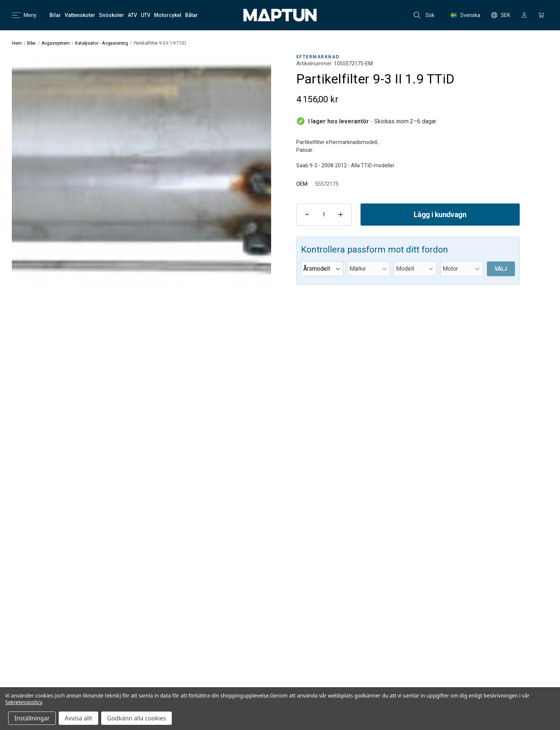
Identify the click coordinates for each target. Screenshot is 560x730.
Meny (24, 15)
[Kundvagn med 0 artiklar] (541, 15)
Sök (424, 15)
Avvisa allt (78, 718)
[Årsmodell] (322, 269)
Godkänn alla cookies (136, 718)
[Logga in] (524, 15)
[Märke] (369, 269)
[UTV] (146, 15)
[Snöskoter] (112, 15)
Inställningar (32, 718)
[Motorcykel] (168, 15)
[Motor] (462, 269)
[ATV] (132, 15)
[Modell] (415, 269)
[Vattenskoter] (80, 15)
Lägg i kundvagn (440, 215)
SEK (501, 15)
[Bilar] (55, 15)
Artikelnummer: (315, 64)
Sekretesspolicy (24, 702)
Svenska (465, 15)
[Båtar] (192, 15)
